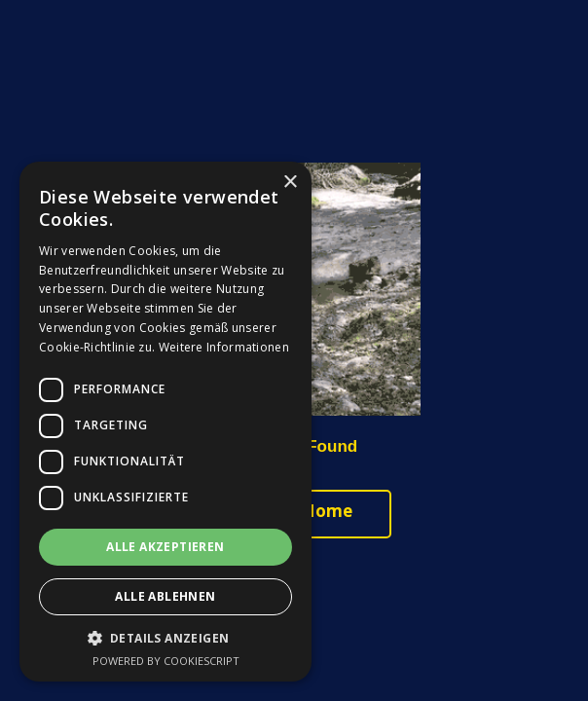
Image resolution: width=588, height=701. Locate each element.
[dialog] (165, 422)
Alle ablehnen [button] (165, 596)
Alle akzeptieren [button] (165, 547)
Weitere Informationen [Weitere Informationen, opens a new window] (224, 347)
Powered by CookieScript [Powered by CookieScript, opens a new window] (166, 661)
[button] (165, 638)
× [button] (290, 183)
